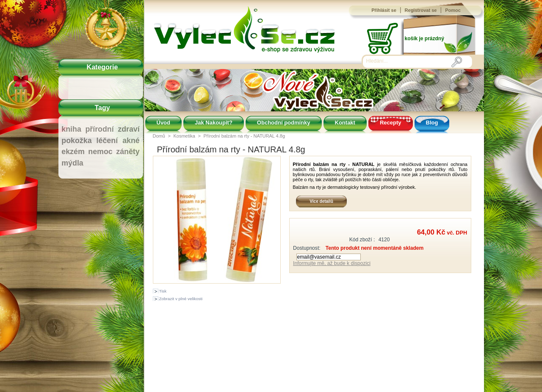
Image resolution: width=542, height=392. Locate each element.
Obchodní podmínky (284, 123)
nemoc (100, 152)
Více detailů (321, 201)
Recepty (391, 123)
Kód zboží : (362, 240)
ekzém (73, 152)
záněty (128, 152)
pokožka (76, 141)
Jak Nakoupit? (214, 123)
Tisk (163, 291)
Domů (159, 136)
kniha (71, 129)
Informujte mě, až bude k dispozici (332, 263)
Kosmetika (184, 136)
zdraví (129, 129)
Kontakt (345, 123)
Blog (432, 123)
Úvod (164, 123)
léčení (107, 141)
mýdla (72, 163)
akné (131, 141)
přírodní (99, 129)
